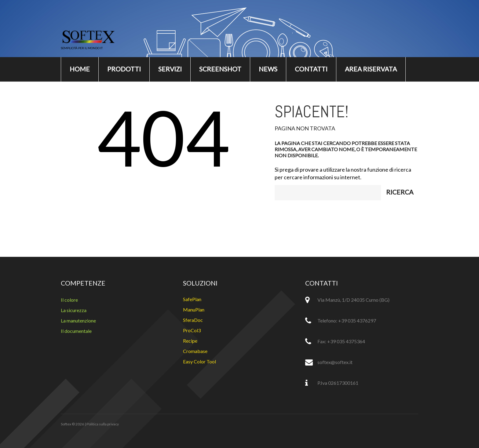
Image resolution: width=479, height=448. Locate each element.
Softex (66, 424)
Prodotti (124, 69)
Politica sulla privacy (103, 424)
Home (80, 69)
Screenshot (220, 69)
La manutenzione (78, 321)
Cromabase (195, 351)
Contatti (311, 69)
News (268, 69)
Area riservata (371, 69)
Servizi (170, 69)
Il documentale (76, 331)
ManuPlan (194, 310)
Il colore (69, 300)
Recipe (190, 341)
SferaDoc (193, 320)
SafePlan (192, 299)
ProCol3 (192, 330)
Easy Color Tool (199, 361)
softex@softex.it (335, 362)
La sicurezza (74, 310)
